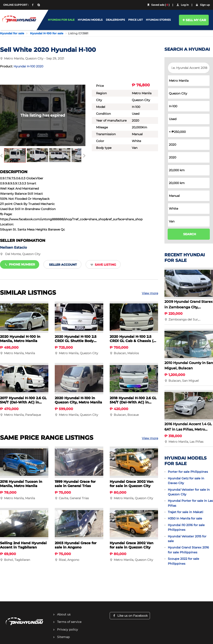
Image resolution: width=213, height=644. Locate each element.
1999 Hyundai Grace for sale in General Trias (75, 484)
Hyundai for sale (12, 33)
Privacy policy (68, 629)
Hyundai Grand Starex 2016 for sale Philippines (188, 550)
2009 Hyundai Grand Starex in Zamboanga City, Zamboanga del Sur (189, 307)
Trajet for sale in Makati (186, 512)
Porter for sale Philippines (188, 472)
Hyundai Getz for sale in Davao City (186, 481)
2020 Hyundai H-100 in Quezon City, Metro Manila (78, 400)
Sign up (202, 5)
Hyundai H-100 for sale (47, 33)
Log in (182, 5)
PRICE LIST (135, 20)
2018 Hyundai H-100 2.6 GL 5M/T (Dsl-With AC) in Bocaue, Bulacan (133, 402)
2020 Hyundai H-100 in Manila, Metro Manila (20, 339)
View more (150, 293)
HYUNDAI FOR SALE (61, 20)
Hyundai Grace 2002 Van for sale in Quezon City (132, 484)
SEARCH (190, 234)
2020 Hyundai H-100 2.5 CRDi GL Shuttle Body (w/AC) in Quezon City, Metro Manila (76, 343)
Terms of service (69, 622)
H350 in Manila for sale (185, 518)
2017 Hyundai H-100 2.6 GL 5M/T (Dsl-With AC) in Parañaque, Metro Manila (23, 402)
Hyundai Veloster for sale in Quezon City (189, 492)
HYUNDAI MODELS (90, 20)
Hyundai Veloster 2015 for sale (187, 539)
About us (64, 614)
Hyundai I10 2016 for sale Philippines (186, 527)
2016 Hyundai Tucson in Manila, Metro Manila (21, 484)
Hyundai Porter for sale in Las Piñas (190, 503)
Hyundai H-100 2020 (28, 66)
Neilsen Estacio (13, 247)
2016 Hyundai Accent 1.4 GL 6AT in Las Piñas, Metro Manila (188, 429)
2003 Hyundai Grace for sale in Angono (76, 545)
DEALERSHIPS (115, 20)
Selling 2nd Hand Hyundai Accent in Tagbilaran (23, 545)
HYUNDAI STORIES (158, 20)
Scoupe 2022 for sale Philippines (183, 561)
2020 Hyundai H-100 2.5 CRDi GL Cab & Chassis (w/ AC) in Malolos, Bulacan (134, 341)
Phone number (20, 264)
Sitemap (63, 637)
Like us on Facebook (130, 616)
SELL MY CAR (194, 20)
